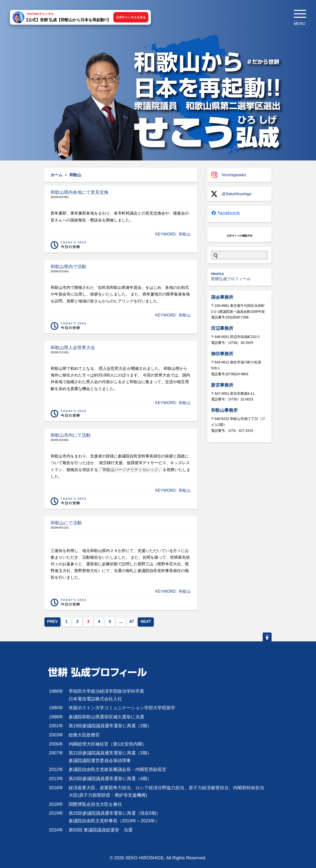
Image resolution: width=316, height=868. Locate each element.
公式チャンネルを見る (131, 17)
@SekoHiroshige (231, 194)
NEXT (146, 621)
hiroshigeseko (229, 175)
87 (132, 621)
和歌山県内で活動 (68, 267)
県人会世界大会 (113, 368)
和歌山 (185, 234)
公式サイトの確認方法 (240, 236)
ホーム (57, 175)
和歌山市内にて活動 (71, 435)
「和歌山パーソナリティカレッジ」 (130, 470)
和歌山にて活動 (66, 523)
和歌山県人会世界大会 (73, 348)
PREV (53, 621)
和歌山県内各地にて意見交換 (79, 192)
